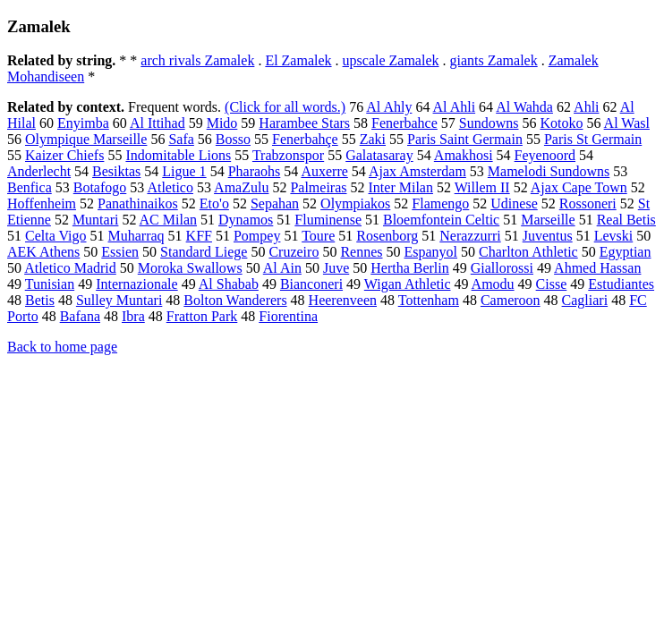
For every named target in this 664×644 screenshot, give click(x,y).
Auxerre (324, 171)
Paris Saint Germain (465, 139)
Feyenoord (545, 155)
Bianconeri (311, 284)
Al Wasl (627, 123)
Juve (336, 268)
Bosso (233, 139)
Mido (222, 123)
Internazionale (137, 284)
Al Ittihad (157, 123)
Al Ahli (455, 107)
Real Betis (626, 220)
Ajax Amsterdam (417, 171)
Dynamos (246, 220)
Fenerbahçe (305, 139)
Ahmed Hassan (597, 268)
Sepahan (275, 203)
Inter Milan (401, 187)
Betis (40, 300)
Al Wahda (524, 107)
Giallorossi (502, 268)
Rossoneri (588, 203)
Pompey (257, 236)
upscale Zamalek (391, 60)
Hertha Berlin (410, 268)
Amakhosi (464, 155)
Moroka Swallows (190, 268)
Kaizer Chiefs (64, 155)
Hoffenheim (42, 203)
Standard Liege (204, 252)
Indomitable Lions (178, 155)
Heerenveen (343, 300)
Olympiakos (355, 203)
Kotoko (561, 123)
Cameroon (511, 300)
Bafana (80, 316)
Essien (120, 252)
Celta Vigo (56, 236)
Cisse (552, 284)
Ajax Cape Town (579, 187)
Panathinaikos (138, 203)
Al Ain (282, 268)
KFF (199, 236)
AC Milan (168, 220)
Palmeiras (318, 187)
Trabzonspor (288, 155)
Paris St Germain (593, 139)
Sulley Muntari (119, 300)
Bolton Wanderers (235, 300)
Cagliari (585, 300)
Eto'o (214, 203)
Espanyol (431, 252)
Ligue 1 (184, 171)
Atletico (170, 187)
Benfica (30, 187)
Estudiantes (621, 284)
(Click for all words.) (285, 107)
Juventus (548, 236)
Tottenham (429, 300)
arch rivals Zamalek (197, 60)
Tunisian (50, 284)
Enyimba (83, 123)
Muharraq (136, 236)
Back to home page (62, 347)
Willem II (482, 187)
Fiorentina (288, 316)
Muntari (96, 220)
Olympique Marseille (86, 139)
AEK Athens (43, 252)
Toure (318, 236)
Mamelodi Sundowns (549, 171)
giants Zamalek (494, 60)
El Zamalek (298, 60)
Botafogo (100, 187)
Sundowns (489, 123)
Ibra (133, 316)
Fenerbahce (404, 123)
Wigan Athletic (408, 284)
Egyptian (626, 252)
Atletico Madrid (70, 268)
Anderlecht (39, 171)
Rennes (361, 252)
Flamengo (440, 203)
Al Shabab (229, 284)
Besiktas (116, 171)
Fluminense (328, 220)
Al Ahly (389, 107)
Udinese (514, 203)
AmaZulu (241, 187)
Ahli (586, 107)
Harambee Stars (304, 123)
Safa (181, 139)
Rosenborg (387, 236)
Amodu (493, 284)
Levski (614, 236)
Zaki (373, 139)
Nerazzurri (470, 236)
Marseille (548, 220)
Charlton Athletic (528, 252)
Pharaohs (255, 171)
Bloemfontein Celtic (441, 220)
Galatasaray (379, 155)
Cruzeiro (294, 252)
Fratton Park (202, 316)
